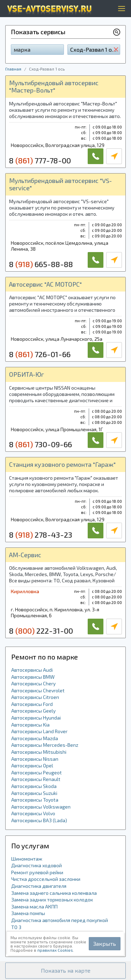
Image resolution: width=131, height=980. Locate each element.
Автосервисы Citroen (35, 697)
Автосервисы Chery (33, 683)
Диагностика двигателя (39, 886)
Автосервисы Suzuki (34, 793)
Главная (13, 69)
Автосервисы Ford (32, 704)
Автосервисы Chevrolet (38, 690)
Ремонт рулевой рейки (37, 872)
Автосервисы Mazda (35, 738)
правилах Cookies (55, 950)
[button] (65, 971)
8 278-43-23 (41, 535)
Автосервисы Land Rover (39, 731)
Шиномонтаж (27, 859)
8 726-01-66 (40, 354)
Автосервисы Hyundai (36, 718)
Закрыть (105, 944)
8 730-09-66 (41, 444)
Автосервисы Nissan (35, 759)
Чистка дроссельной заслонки (46, 879)
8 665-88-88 (41, 264)
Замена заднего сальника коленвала (54, 893)
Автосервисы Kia (30, 725)
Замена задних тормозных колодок (52, 900)
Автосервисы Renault (36, 779)
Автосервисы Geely (33, 711)
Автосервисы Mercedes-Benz (45, 745)
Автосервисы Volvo (33, 813)
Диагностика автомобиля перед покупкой (60, 920)
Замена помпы (28, 913)
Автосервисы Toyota (35, 800)
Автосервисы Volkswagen (41, 807)
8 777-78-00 (40, 160)
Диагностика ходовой (37, 865)
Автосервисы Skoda (34, 786)
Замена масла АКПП (34, 907)
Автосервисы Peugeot (37, 772)
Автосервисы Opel (32, 765)
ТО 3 (16, 927)
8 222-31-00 (41, 631)
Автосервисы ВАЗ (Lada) (39, 820)
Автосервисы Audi (32, 670)
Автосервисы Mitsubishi (39, 752)
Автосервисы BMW (33, 677)
